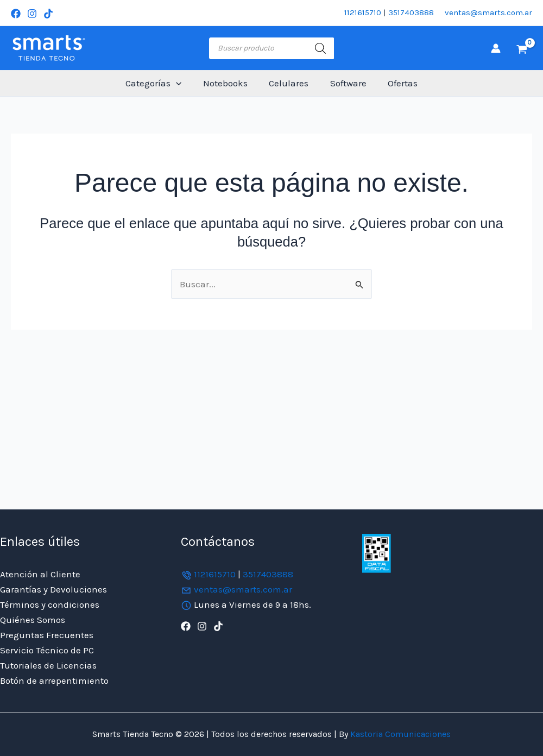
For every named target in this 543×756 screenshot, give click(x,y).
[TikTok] (48, 14)
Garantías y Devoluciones (53, 589)
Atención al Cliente (40, 574)
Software (345, 83)
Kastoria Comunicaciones (399, 734)
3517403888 (411, 12)
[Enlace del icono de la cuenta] (496, 48)
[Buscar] (320, 48)
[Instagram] (32, 14)
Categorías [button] (159, 83)
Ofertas (397, 83)
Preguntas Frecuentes (47, 635)
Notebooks (228, 83)
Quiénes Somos (33, 620)
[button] (182, 83)
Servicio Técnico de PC (47, 650)
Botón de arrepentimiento (54, 681)
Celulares (289, 83)
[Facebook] (16, 14)
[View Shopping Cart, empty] (522, 48)
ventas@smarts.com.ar (488, 12)
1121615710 (363, 12)
